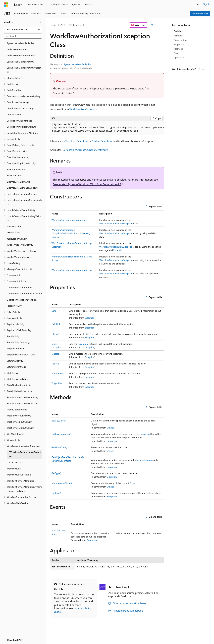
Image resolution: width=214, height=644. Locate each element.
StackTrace (57, 373)
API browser (75, 25)
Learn (53, 25)
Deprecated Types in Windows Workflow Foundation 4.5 (87, 184)
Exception (82, 141)
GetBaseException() (61, 434)
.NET (63, 25)
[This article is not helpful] (203, 69)
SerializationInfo (145, 460)
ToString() (56, 493)
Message (56, 354)
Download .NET (200, 13)
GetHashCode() (59, 447)
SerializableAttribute (74, 150)
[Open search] (198, 5)
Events (177, 53)
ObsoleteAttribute (98, 150)
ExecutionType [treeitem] (14, 175)
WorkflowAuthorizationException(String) (72, 270)
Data (54, 311)
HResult (55, 334)
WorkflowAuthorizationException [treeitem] (25, 454)
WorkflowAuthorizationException (116, 223)
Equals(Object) (59, 421)
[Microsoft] (6, 5)
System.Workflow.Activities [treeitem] (20, 43)
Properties (179, 44)
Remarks (178, 36)
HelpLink (56, 324)
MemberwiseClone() (62, 483)
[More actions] (161, 25)
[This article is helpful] (199, 69)
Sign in (206, 4)
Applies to (179, 57)
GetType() (56, 473)
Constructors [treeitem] (16, 462)
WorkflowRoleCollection (83, 109)
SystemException (102, 141)
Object (68, 141)
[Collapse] (41, 22)
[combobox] (23, 29)
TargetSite (57, 383)
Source (55, 364)
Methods (178, 49)
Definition (179, 31)
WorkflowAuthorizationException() (69, 220)
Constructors (180, 40)
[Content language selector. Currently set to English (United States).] (19, 640)
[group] (107, 128)
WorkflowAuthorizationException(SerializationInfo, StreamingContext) (71, 233)
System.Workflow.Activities (77, 64)
